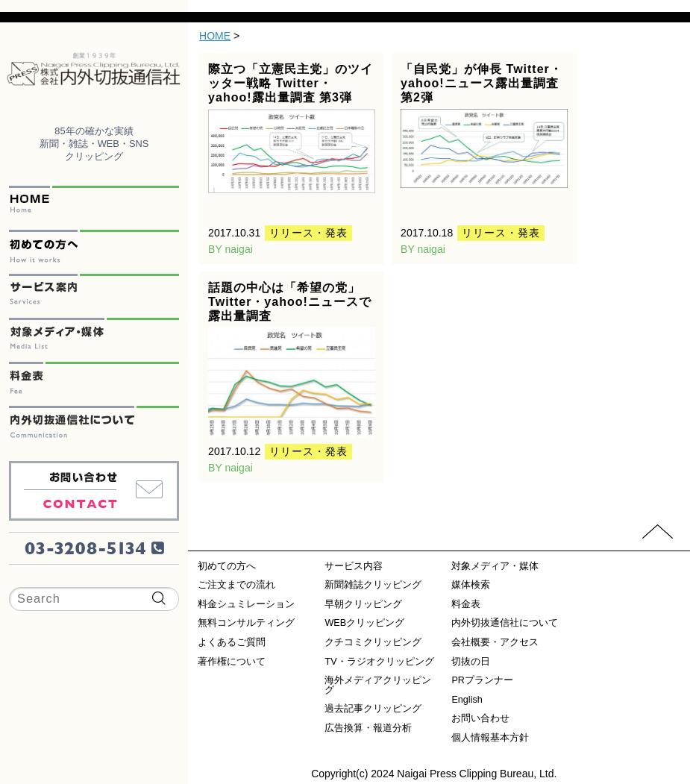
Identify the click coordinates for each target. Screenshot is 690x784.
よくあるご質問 (232, 643)
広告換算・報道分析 (368, 728)
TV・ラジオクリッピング (379, 662)
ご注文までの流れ (236, 585)
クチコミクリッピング (373, 643)
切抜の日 (471, 662)
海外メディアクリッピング (378, 686)
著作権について (232, 662)
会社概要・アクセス (495, 643)
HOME (94, 208)
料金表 (94, 384)
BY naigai (230, 249)
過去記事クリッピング (373, 709)
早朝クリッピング (363, 605)
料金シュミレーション (246, 605)
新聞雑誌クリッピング (373, 585)
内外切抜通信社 (94, 72)
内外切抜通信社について (94, 428)
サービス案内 (94, 296)
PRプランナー (482, 681)
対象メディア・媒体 (94, 340)
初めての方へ (94, 252)
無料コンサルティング (246, 623)
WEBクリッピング (364, 623)
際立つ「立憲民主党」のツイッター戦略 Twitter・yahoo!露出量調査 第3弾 (291, 83)
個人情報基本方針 (490, 738)
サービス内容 (354, 567)
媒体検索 (471, 585)
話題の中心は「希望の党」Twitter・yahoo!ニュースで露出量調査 (290, 302)
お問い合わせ (94, 491)
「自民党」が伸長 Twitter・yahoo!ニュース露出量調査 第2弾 (482, 83)
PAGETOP (658, 532)
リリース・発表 (308, 233)
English (467, 700)
